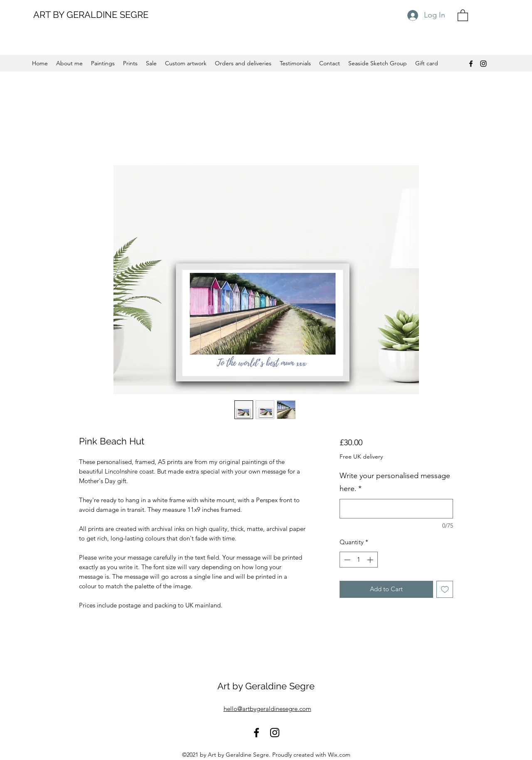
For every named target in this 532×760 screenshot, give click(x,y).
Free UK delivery (361, 456)
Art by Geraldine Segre (266, 686)
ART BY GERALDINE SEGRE (91, 15)
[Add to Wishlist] (445, 589)
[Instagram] (483, 64)
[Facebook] (471, 64)
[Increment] (371, 560)
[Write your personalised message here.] (396, 509)
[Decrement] (346, 560)
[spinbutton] (358, 560)
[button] (463, 15)
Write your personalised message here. (395, 482)
